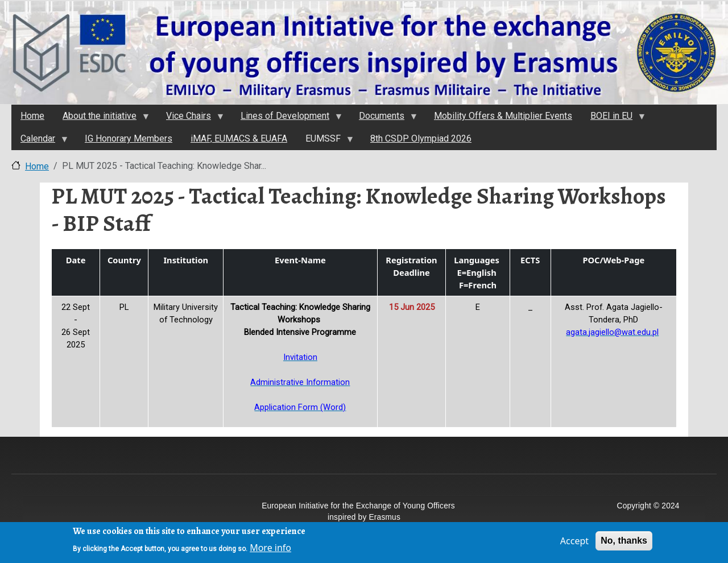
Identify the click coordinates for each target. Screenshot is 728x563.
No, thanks (624, 543)
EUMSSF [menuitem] (325, 142)
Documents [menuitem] (383, 119)
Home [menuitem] (32, 116)
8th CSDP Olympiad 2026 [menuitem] (421, 138)
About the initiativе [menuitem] (101, 119)
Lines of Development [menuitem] (287, 119)
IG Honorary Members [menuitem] (129, 138)
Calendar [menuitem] (40, 142)
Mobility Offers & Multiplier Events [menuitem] (503, 116)
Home (37, 166)
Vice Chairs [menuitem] (190, 119)
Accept (574, 544)
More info (270, 550)
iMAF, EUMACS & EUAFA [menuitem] (239, 138)
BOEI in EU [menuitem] (613, 119)
